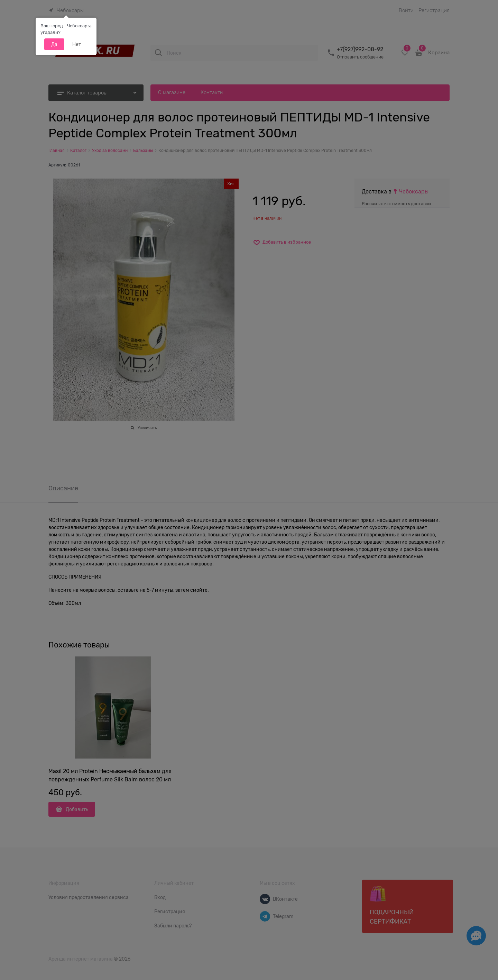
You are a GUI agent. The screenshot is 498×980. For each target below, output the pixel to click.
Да (54, 44)
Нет (77, 44)
